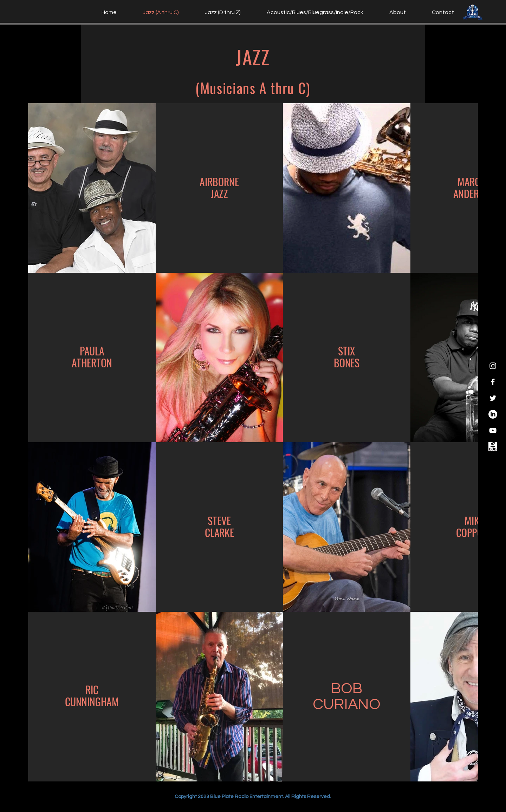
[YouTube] (493, 430)
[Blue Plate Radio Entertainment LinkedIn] (493, 414)
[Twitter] (493, 398)
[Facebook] (493, 382)
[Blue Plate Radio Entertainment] (493, 447)
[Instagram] (493, 366)
